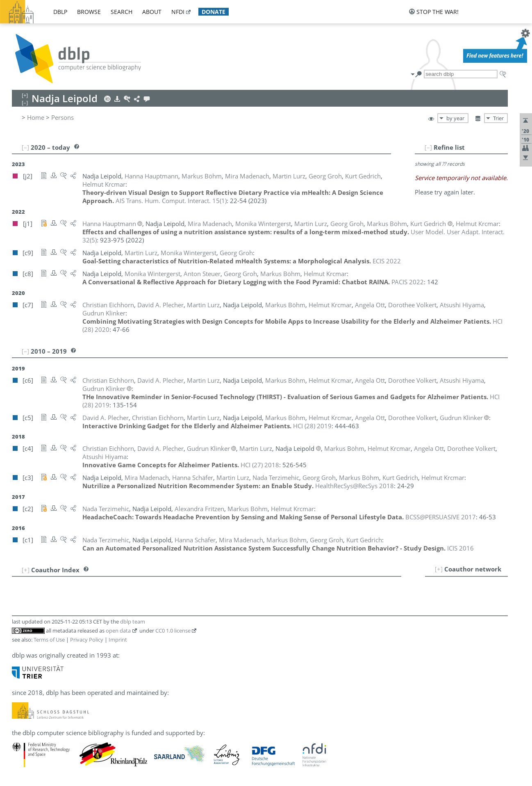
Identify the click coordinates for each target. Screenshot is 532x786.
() (171, 201)
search (122, 12)
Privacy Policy (87, 640)
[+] (439, 569)
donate (214, 12)
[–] (428, 147)
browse (89, 12)
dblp (60, 12)
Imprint (118, 640)
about (152, 12)
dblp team (133, 621)
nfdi (178, 12)
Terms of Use (49, 640)
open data (118, 631)
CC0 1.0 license (173, 631)
